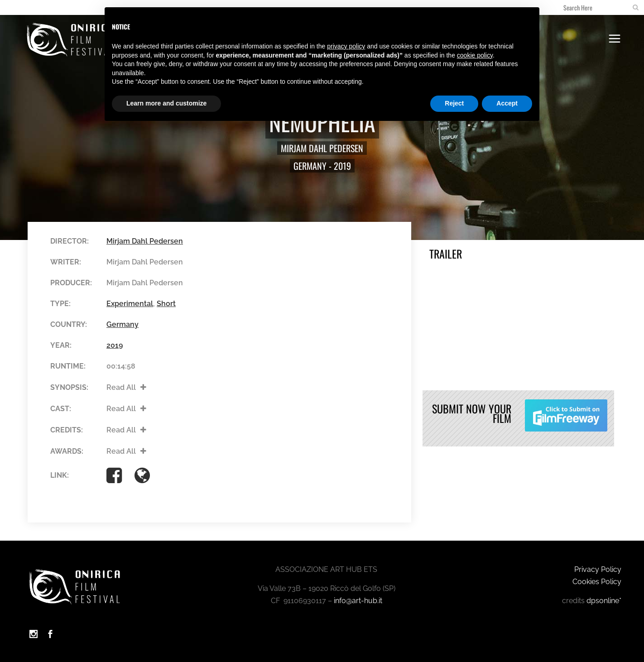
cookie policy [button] (475, 55)
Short (166, 304)
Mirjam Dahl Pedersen (322, 148)
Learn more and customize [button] (166, 103)
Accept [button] (507, 103)
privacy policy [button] (346, 46)
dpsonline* (604, 601)
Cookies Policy (597, 582)
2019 (342, 166)
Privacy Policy (598, 569)
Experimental (130, 304)
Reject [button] (454, 103)
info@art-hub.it (358, 601)
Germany (310, 166)
